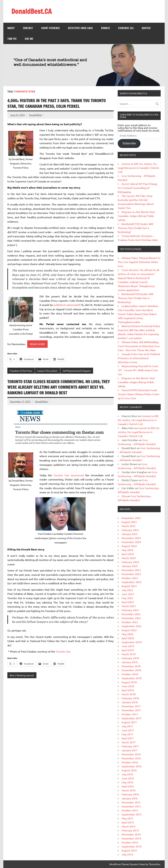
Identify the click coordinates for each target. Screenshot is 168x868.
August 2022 (129, 630)
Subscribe (129, 143)
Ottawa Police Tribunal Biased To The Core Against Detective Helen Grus (139, 262)
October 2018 (130, 674)
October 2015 (130, 810)
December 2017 (131, 706)
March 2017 (129, 742)
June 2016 (128, 778)
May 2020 (127, 634)
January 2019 (130, 662)
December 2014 (131, 834)
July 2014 (127, 854)
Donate (106, 28)
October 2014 (130, 842)
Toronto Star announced (69, 475)
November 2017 (131, 710)
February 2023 (130, 610)
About (11, 28)
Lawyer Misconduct (47, 371)
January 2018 (130, 702)
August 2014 (129, 850)
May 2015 (127, 818)
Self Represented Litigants (77, 371)
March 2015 (129, 826)
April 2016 (128, 786)
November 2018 (131, 670)
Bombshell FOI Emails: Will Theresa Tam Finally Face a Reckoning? (135, 228)
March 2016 (129, 790)
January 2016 (130, 798)
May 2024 (127, 550)
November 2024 (131, 542)
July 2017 (127, 726)
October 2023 (130, 578)
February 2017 (130, 746)
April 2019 (128, 650)
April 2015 (128, 822)
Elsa (124, 496)
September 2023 (132, 582)
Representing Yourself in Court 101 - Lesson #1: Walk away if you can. (138, 370)
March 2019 (129, 654)
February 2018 (130, 698)
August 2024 (129, 546)
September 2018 (132, 678)
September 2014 (132, 846)
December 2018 (131, 666)
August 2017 (129, 722)
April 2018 (128, 690)
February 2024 (130, 562)
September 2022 (132, 626)
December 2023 (131, 570)
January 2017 (130, 750)
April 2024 (128, 554)
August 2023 (129, 586)
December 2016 (131, 754)
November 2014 (131, 838)
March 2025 (129, 526)
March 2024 (129, 558)
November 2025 (131, 518)
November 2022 (131, 618)
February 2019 (130, 658)
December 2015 (131, 802)
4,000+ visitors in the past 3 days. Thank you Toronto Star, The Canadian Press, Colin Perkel (57, 103)
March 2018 (129, 694)
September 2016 (132, 766)
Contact (28, 28)
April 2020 (128, 638)
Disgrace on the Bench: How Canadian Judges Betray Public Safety (136, 216)
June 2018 (128, 686)
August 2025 (129, 522)
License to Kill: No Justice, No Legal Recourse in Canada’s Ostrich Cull (138, 168)
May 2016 (127, 782)
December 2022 (131, 614)
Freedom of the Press (21, 371)
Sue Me (29, 39)
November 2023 (131, 574)
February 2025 (130, 530)
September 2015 (132, 814)
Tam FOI (12, 39)
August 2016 (129, 770)
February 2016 (130, 794)
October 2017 (130, 714)
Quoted (146, 28)
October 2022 (130, 622)
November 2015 (131, 806)
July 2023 (127, 590)
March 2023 (129, 606)
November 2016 (131, 758)
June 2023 (128, 594)
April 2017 (128, 738)
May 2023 (127, 598)
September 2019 (132, 642)
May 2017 (127, 734)
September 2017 (132, 718)
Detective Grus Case (80, 28)
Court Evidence (50, 28)
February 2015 (130, 830)
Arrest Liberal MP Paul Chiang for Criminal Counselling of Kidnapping (137, 188)
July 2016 (127, 774)
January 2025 (130, 534)
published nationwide (66, 305)
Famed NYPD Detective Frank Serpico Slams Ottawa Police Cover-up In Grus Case (139, 394)
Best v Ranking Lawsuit (22, 675)
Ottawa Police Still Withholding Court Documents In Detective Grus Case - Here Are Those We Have (139, 346)
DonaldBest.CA (32, 11)
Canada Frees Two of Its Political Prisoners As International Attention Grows (139, 358)
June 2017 (128, 730)
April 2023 (128, 602)
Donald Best (36, 115)
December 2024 (131, 538)
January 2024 (130, 566)
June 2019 (128, 646)
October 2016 (130, 762)
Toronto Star (63, 651)
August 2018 (129, 682)
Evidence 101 (126, 28)
